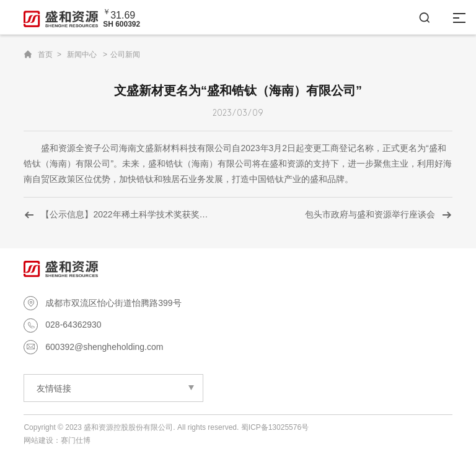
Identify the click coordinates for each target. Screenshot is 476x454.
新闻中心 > (87, 55)
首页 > (50, 55)
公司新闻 (125, 55)
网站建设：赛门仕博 (57, 440)
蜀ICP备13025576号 (275, 427)
